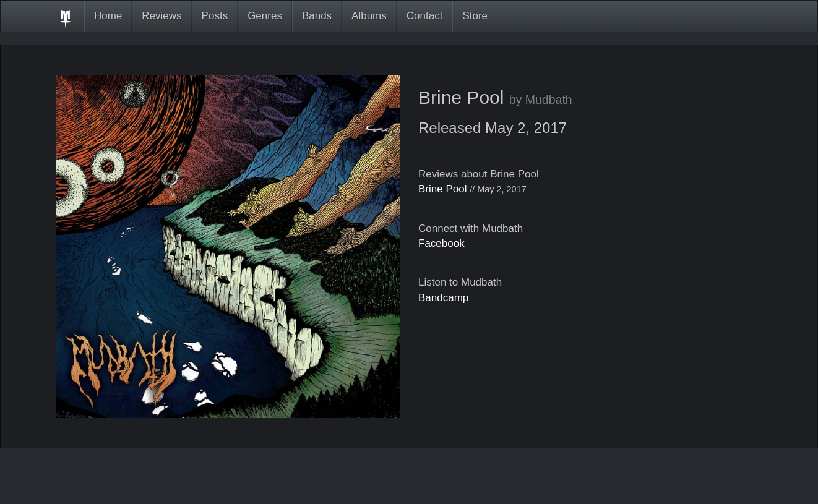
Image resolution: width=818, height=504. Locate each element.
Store (475, 16)
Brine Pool (442, 189)
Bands (317, 16)
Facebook (441, 243)
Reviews (161, 16)
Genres (265, 16)
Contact (425, 16)
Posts (215, 16)
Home (108, 16)
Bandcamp (443, 298)
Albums (369, 16)
